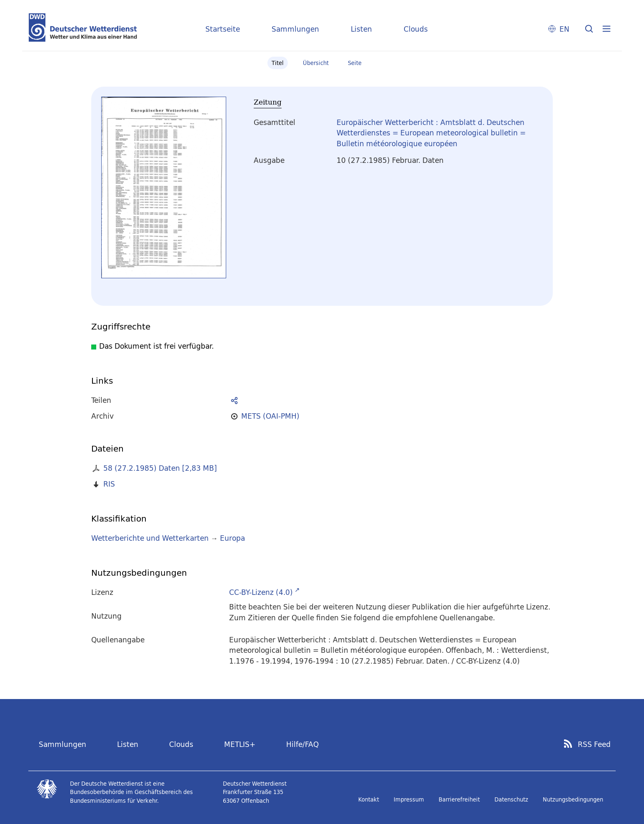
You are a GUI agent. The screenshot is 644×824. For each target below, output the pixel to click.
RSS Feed (594, 744)
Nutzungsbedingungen (573, 799)
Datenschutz (511, 799)
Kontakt (369, 799)
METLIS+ (240, 744)
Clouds (416, 29)
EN (564, 29)
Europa (232, 538)
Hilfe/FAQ (302, 744)
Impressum (409, 799)
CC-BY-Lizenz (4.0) (261, 592)
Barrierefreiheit (459, 799)
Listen (361, 29)
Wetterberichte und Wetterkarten (150, 538)
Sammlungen (295, 29)
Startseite (223, 29)
